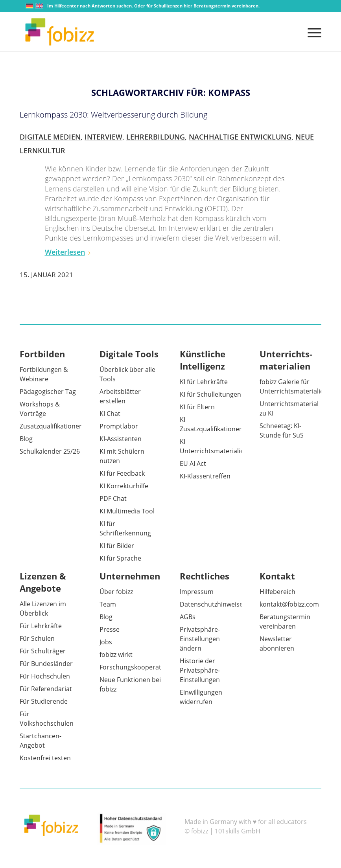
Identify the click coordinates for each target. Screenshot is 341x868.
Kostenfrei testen (45, 758)
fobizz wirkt (116, 655)
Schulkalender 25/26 (50, 451)
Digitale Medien (50, 137)
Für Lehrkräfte (41, 626)
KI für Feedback (122, 473)
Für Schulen (37, 638)
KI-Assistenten (121, 439)
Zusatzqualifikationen (51, 426)
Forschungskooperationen (139, 667)
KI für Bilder (117, 546)
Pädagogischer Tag (48, 392)
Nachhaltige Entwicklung (240, 137)
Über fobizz (116, 592)
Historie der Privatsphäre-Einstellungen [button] (200, 670)
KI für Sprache (120, 558)
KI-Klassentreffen (205, 476)
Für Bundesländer (46, 664)
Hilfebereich (277, 592)
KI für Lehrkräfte (204, 382)
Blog (26, 439)
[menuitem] (312, 32)
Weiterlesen (68, 252)
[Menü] (312, 32)
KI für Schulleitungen (210, 394)
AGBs (188, 617)
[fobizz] (60, 32)
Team (108, 604)
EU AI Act (193, 463)
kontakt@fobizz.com (289, 604)
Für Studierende (44, 701)
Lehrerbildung (156, 137)
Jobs (106, 642)
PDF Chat (113, 498)
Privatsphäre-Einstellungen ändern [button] (200, 639)
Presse (110, 629)
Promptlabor (119, 426)
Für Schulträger (43, 651)
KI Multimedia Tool (127, 511)
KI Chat (110, 414)
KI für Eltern (197, 407)
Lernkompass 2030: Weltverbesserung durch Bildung (113, 115)
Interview (103, 137)
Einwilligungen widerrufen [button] (201, 697)
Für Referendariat (46, 689)
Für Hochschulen (45, 676)
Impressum (197, 592)
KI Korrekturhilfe (124, 486)
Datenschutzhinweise (211, 604)
